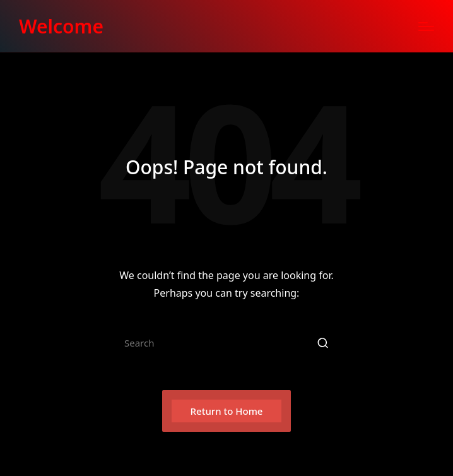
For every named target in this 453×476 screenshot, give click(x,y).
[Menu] (426, 27)
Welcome (61, 26)
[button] (323, 343)
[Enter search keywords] (226, 343)
